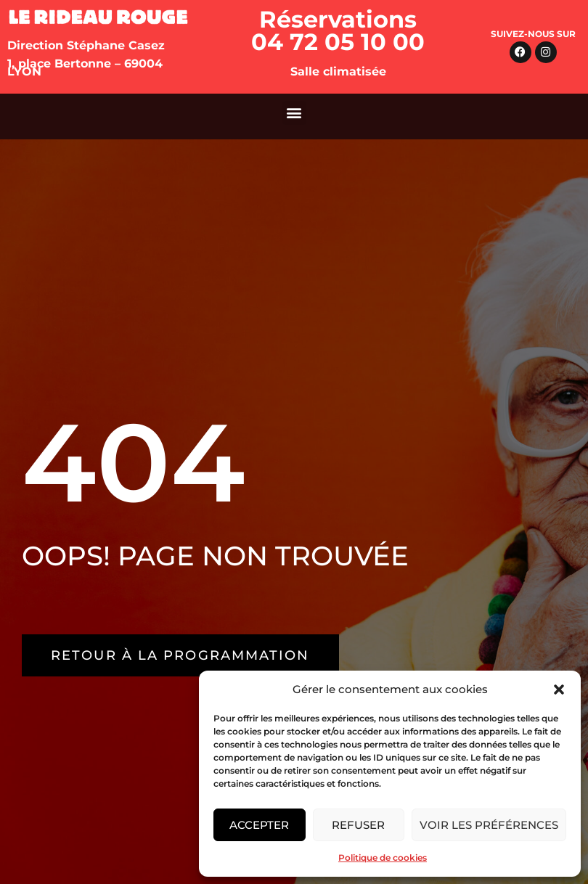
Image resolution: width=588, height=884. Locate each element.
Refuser (358, 825)
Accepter (259, 825)
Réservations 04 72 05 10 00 (338, 30)
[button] (559, 689)
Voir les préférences (489, 825)
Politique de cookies (383, 858)
